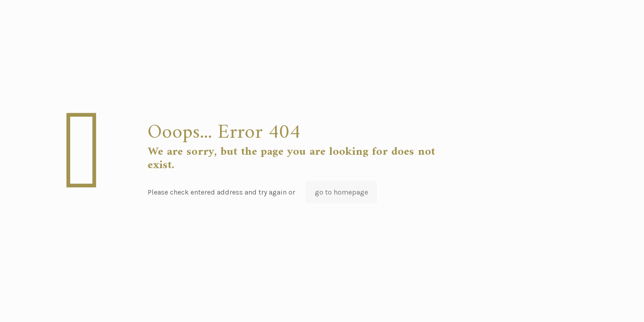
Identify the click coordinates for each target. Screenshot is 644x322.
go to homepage (341, 192)
